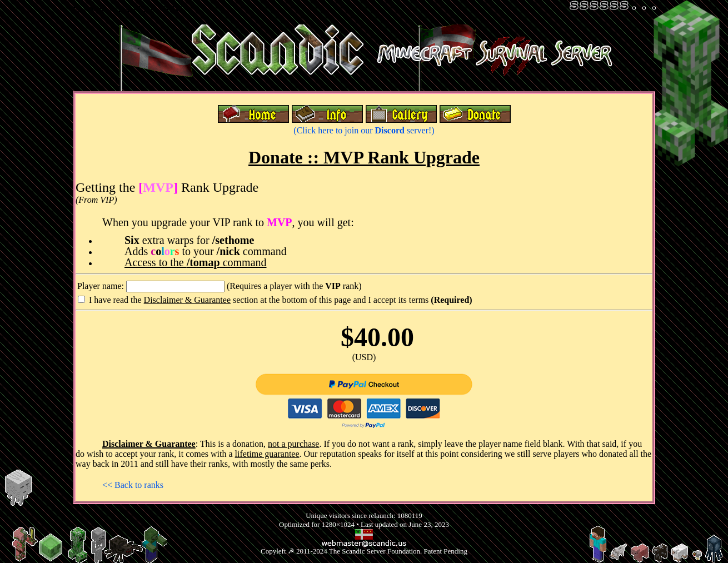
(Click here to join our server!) (364, 130)
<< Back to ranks (133, 485)
